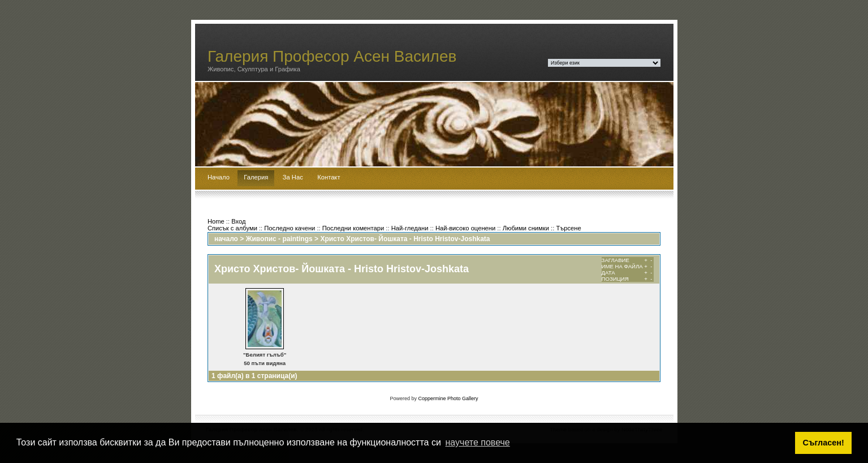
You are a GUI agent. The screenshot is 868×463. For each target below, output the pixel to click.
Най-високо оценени (465, 228)
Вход (238, 221)
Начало (219, 177)
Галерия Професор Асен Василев (332, 56)
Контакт (329, 177)
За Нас (293, 177)
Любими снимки (526, 228)
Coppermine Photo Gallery (448, 398)
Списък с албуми (232, 228)
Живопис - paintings (279, 239)
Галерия (256, 177)
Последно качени (290, 228)
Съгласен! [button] (824, 443)
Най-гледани (410, 228)
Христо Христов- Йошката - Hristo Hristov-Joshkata (405, 239)
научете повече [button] (478, 442)
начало (226, 239)
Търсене (568, 228)
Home (216, 221)
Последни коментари (353, 228)
